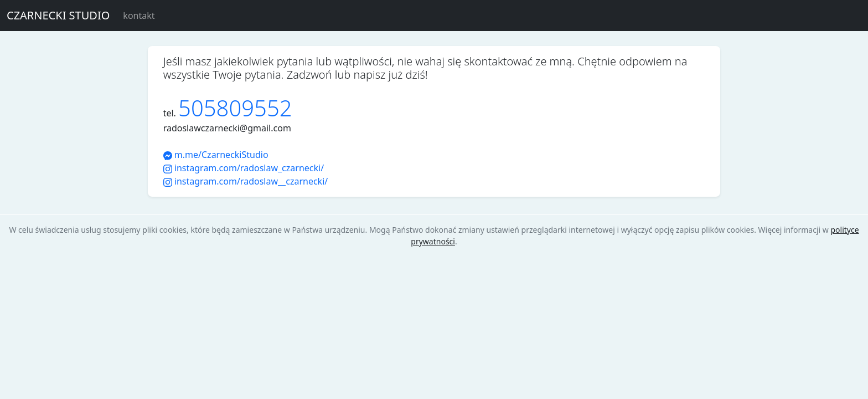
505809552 (235, 108)
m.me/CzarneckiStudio (216, 155)
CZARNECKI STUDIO (58, 15)
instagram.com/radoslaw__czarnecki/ (246, 181)
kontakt (139, 16)
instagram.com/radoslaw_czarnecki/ (244, 168)
